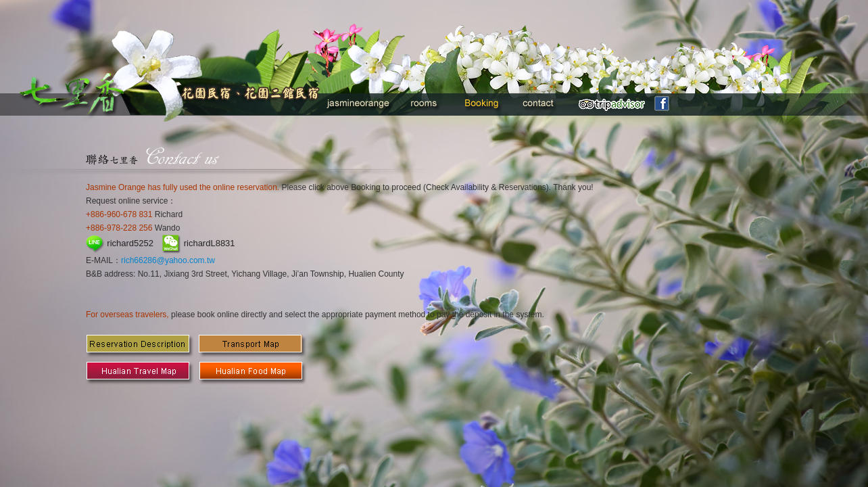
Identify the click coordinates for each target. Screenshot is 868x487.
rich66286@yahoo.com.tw (168, 260)
